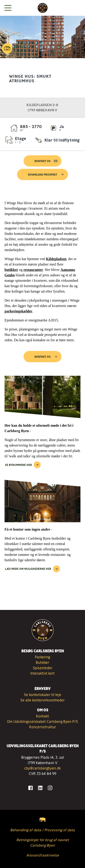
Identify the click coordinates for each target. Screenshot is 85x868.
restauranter (33, 270)
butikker (11, 270)
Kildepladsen (56, 259)
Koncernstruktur (43, 727)
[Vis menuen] (8, 8)
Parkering (42, 657)
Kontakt (42, 716)
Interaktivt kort (42, 673)
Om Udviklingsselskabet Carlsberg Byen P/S (42, 721)
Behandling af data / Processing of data (42, 830)
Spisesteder (43, 668)
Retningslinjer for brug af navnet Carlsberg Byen (43, 843)
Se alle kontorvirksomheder (42, 700)
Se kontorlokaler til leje (43, 695)
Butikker (42, 662)
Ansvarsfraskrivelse (43, 855)
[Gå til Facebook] (30, 788)
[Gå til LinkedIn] (40, 788)
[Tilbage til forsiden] (43, 8)
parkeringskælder (18, 311)
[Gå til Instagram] (50, 788)
